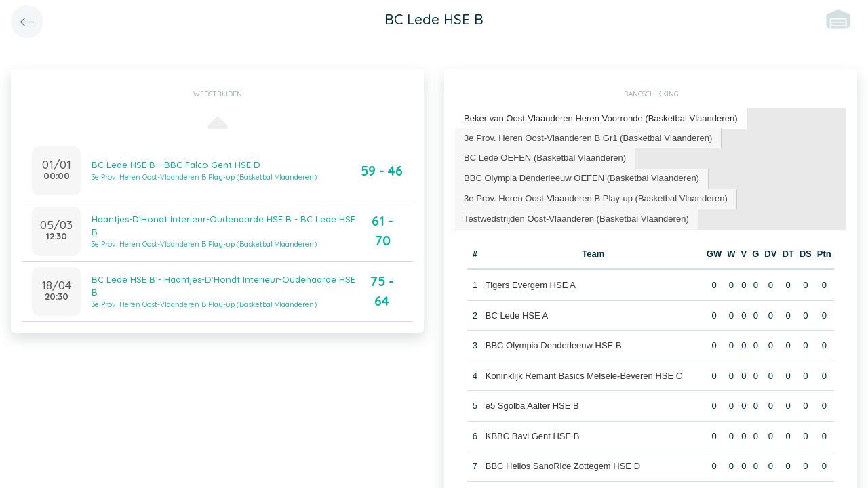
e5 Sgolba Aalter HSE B (532, 406)
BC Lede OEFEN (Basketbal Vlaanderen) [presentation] (545, 158)
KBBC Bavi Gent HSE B (533, 435)
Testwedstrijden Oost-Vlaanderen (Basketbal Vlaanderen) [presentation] (576, 219)
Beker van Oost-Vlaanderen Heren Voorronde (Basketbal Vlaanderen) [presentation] (600, 118)
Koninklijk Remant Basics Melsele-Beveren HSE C (584, 375)
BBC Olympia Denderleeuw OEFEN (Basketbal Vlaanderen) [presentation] (581, 178)
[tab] (601, 119)
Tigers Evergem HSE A (531, 285)
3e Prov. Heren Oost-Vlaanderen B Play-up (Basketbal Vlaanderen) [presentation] (595, 198)
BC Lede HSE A (517, 315)
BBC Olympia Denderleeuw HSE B (554, 345)
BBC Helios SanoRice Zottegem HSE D (563, 466)
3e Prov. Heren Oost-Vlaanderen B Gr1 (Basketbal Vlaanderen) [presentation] (588, 137)
